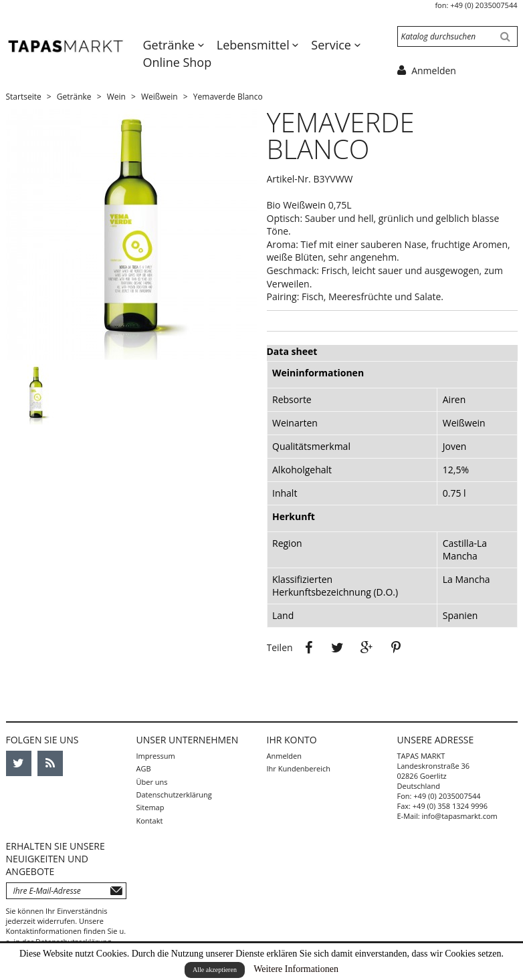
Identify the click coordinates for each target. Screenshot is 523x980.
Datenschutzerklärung (174, 794)
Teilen (308, 648)
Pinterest (396, 648)
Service (332, 45)
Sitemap (150, 807)
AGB (144, 768)
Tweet (338, 648)
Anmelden (285, 756)
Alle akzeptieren (215, 970)
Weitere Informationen (296, 969)
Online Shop (178, 62)
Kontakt (150, 821)
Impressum (156, 756)
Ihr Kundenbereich (299, 768)
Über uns (152, 782)
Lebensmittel (255, 45)
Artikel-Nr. (289, 179)
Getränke (171, 45)
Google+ (367, 648)
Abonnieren (116, 891)
